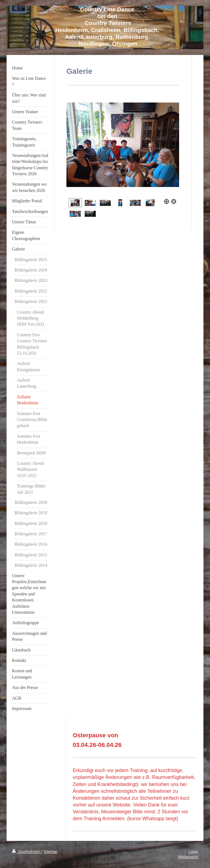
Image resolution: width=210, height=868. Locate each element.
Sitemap (50, 852)
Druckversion (27, 852)
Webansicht (188, 857)
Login (193, 852)
